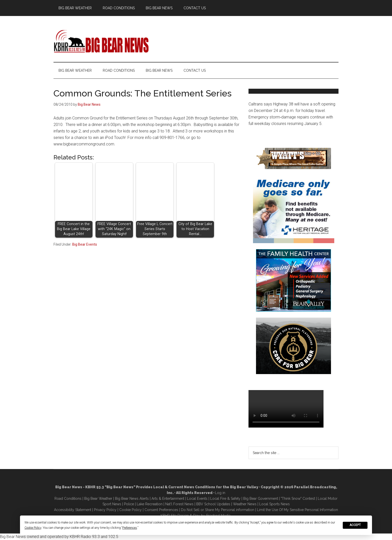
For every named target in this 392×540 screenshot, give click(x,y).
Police (129, 504)
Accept (355, 525)
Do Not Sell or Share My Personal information (218, 510)
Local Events (197, 499)
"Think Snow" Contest (298, 499)
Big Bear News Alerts (132, 499)
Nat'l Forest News (179, 504)
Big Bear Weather (98, 499)
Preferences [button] (130, 528)
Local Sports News (274, 504)
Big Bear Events (85, 244)
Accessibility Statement (73, 510)
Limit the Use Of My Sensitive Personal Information (297, 510)
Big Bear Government (261, 499)
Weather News (245, 504)
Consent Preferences (161, 510)
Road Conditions (68, 499)
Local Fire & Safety (225, 499)
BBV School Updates (213, 504)
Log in (220, 493)
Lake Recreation (150, 504)
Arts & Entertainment (168, 499)
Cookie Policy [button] (33, 528)
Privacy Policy (105, 510)
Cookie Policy (130, 510)
